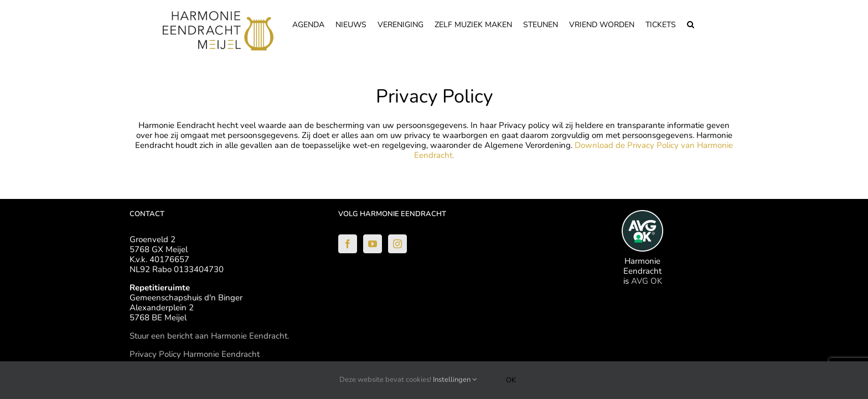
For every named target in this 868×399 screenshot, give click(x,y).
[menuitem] (300, 23)
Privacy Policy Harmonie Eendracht (195, 354)
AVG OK (647, 281)
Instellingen (455, 380)
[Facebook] (348, 244)
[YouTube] (373, 244)
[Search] (702, 23)
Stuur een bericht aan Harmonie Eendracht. (209, 336)
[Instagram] (397, 244)
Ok (511, 380)
